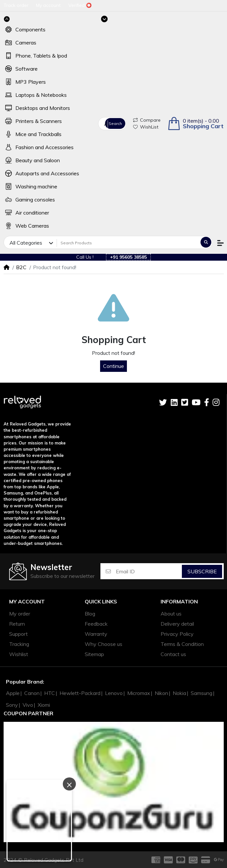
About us (171, 614)
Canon (32, 693)
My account (27, 602)
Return (17, 624)
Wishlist (19, 654)
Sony (12, 705)
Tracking (19, 644)
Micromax (139, 693)
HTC (50, 693)
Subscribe (202, 571)
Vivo (28, 705)
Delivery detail (177, 624)
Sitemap (94, 654)
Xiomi (44, 705)
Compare (147, 120)
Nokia (179, 693)
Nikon (161, 693)
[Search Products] (128, 243)
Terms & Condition (182, 644)
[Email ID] (148, 572)
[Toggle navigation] (104, 19)
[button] (195, 123)
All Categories (106, 124)
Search (115, 123)
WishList (146, 127)
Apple (13, 693)
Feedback (96, 624)
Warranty (96, 634)
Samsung (201, 693)
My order (20, 614)
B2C (21, 267)
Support (18, 634)
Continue (113, 366)
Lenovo (114, 693)
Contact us (173, 654)
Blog (90, 614)
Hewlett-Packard (80, 693)
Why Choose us (104, 644)
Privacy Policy (177, 634)
